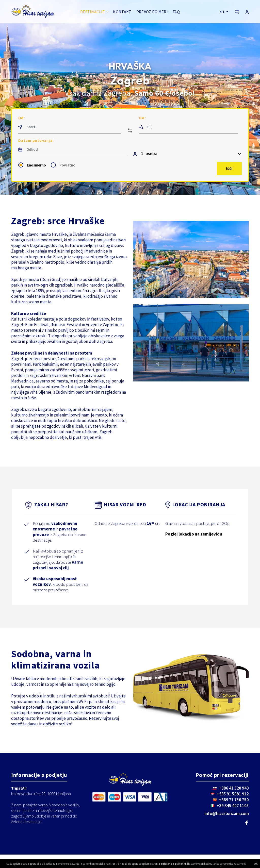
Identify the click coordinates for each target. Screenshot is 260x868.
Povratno (67, 165)
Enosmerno (36, 165)
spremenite (226, 864)
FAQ (176, 12)
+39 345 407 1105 (233, 806)
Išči (229, 168)
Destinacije (93, 12)
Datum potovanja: (36, 141)
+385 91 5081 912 (233, 794)
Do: (143, 118)
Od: (22, 118)
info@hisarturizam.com (227, 813)
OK (256, 864)
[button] (237, 12)
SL (223, 12)
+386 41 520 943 (234, 788)
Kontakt (122, 12)
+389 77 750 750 (234, 800)
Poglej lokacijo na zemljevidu (194, 534)
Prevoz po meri (152, 12)
